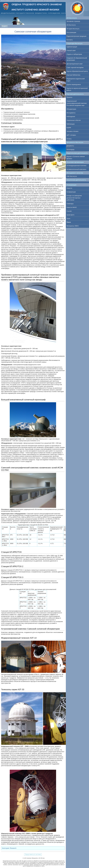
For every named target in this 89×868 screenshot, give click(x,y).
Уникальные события (74, 120)
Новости (69, 188)
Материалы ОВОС (73, 226)
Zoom (68, 219)
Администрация (72, 47)
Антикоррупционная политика (76, 166)
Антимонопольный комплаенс (76, 169)
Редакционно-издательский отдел (76, 80)
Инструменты (71, 113)
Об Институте (71, 25)
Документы (70, 146)
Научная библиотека (73, 75)
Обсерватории (71, 109)
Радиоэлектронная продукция (76, 36)
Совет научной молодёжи (75, 68)
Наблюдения (71, 117)
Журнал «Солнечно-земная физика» (76, 158)
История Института (73, 29)
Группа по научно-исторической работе (77, 89)
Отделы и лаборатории (74, 54)
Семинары (70, 204)
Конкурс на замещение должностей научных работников (74, 198)
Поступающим (71, 32)
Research (13, 848)
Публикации (71, 124)
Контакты (70, 40)
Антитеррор (70, 150)
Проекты (69, 97)
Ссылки (69, 211)
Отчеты (69, 139)
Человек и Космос (72, 131)
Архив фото (70, 215)
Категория (6, 848)
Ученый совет (71, 51)
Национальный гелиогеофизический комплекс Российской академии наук (77, 103)
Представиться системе (33, 854)
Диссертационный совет (75, 64)
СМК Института (72, 176)
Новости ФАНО (72, 207)
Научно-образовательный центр (77, 71)
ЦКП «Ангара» (71, 135)
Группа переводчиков (74, 85)
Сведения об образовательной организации (77, 59)
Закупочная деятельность (76, 180)
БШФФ (69, 128)
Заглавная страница (73, 21)
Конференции (71, 192)
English (4, 26)
